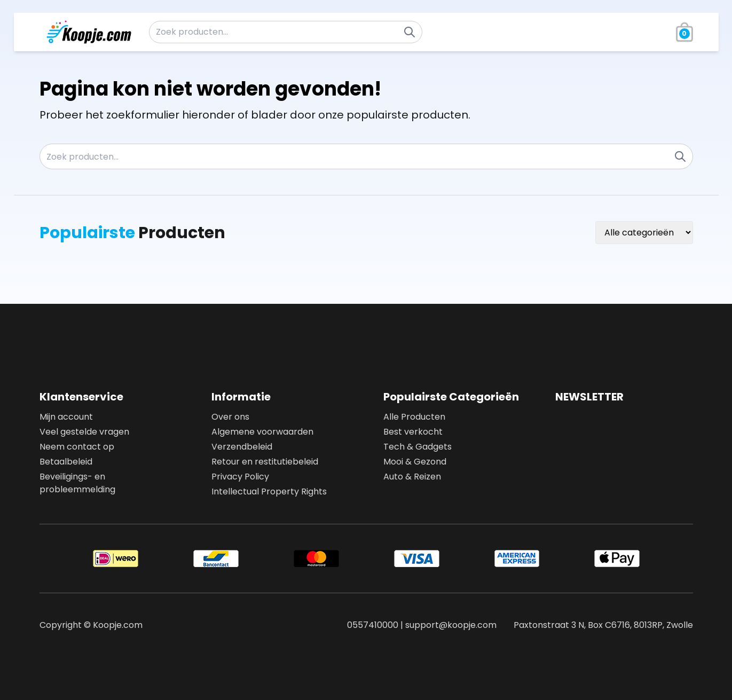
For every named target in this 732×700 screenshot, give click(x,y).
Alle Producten (414, 417)
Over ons (230, 417)
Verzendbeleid (242, 447)
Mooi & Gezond (415, 462)
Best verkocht (413, 432)
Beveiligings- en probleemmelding (77, 483)
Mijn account (66, 417)
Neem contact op (77, 447)
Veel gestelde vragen (84, 432)
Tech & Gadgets (418, 447)
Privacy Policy (240, 477)
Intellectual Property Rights (269, 491)
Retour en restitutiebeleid (265, 462)
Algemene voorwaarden (262, 432)
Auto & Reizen (412, 477)
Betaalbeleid (66, 462)
